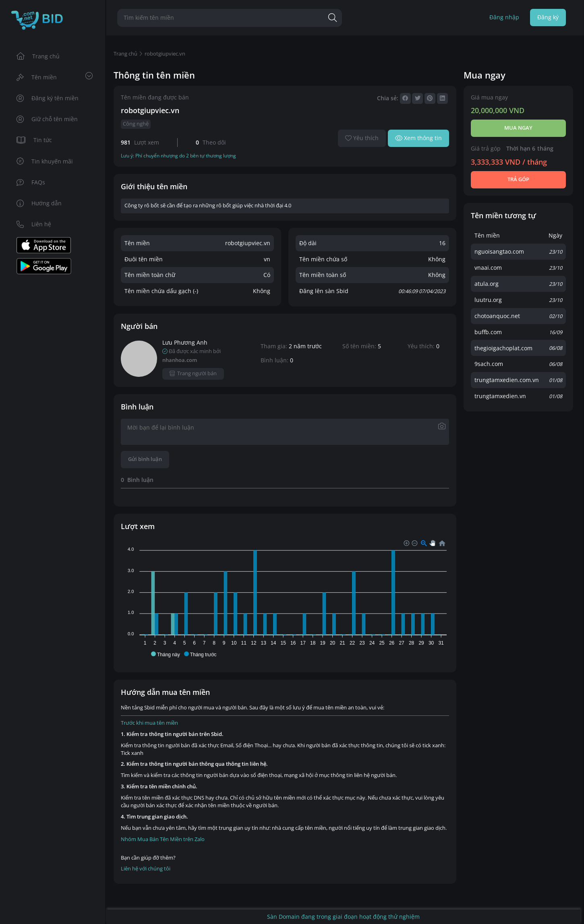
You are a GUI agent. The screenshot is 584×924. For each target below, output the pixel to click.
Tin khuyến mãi (45, 161)
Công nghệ (136, 124)
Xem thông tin (419, 138)
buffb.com (488, 332)
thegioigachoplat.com (503, 348)
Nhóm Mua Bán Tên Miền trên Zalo (163, 839)
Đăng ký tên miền (48, 98)
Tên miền (55, 76)
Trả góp (518, 179)
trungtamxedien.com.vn (507, 380)
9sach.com (489, 364)
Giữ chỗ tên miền (47, 119)
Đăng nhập (504, 17)
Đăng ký (548, 17)
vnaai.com (488, 268)
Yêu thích (362, 138)
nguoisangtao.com (499, 251)
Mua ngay (518, 128)
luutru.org (488, 300)
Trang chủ (38, 56)
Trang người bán (193, 373)
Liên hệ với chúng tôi (146, 869)
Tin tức (34, 140)
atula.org (487, 284)
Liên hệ (34, 224)
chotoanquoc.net (497, 316)
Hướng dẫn (39, 203)
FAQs (31, 182)
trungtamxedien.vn (500, 396)
